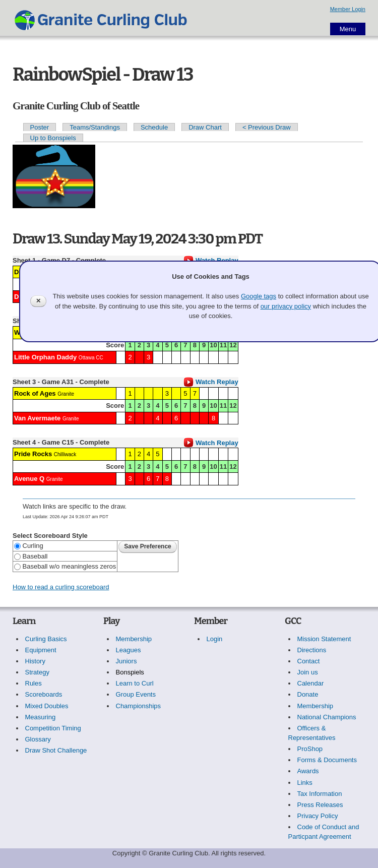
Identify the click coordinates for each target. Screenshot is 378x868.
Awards (308, 771)
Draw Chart (205, 127)
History (35, 661)
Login (215, 639)
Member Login (348, 9)
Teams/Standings (95, 127)
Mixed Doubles (47, 706)
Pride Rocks (33, 454)
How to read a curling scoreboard (61, 587)
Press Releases (320, 805)
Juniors (127, 661)
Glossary (38, 739)
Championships (139, 706)
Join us (308, 672)
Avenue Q (29, 479)
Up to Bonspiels (53, 138)
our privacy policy (286, 306)
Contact (309, 661)
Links (305, 783)
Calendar (311, 683)
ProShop (310, 749)
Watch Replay (211, 382)
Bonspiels (130, 672)
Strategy (37, 672)
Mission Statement (324, 639)
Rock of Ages (35, 393)
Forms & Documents (327, 760)
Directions (312, 650)
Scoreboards (44, 694)
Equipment (41, 650)
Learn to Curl (135, 683)
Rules (34, 683)
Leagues (129, 650)
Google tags (259, 296)
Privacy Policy (318, 816)
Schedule (154, 127)
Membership (134, 639)
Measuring (41, 717)
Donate (308, 694)
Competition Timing (53, 728)
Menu (348, 29)
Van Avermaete (37, 418)
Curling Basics (46, 639)
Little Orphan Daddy (45, 357)
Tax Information (320, 794)
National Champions (327, 717)
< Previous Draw (267, 127)
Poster (40, 127)
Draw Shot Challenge (56, 750)
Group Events (136, 694)
